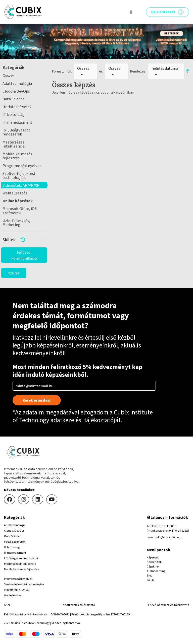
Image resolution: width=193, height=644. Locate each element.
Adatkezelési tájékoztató (79, 605)
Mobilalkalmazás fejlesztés (17, 156)
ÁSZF (7, 605)
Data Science (13, 99)
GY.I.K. (151, 580)
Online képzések (18, 201)
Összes (9, 76)
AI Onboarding (156, 571)
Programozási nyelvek (22, 166)
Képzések (153, 557)
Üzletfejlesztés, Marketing (16, 223)
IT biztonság (14, 114)
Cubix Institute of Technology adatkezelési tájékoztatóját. (83, 416)
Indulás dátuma (165, 71)
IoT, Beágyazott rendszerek (16, 132)
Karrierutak (154, 562)
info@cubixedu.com (168, 537)
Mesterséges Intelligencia (14, 144)
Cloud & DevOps (16, 91)
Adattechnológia (17, 83)
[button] (24, 240)
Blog (150, 575)
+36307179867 (166, 526)
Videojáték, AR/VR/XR (21, 185)
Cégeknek (153, 566)
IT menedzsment (17, 122)
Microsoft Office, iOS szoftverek (20, 210)
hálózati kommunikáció (24, 255)
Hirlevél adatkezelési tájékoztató (168, 605)
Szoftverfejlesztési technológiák (19, 175)
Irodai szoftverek (17, 107)
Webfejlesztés (15, 193)
